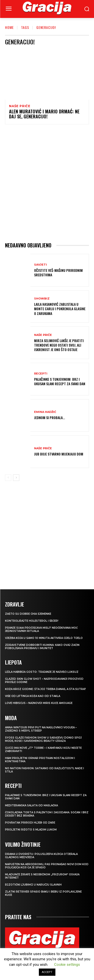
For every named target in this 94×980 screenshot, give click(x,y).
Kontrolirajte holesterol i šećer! (32, 621)
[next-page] (16, 478)
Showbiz (42, 299)
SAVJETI (40, 265)
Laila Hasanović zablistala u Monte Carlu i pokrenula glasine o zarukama (60, 309)
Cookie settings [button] (67, 965)
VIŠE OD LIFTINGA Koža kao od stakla (33, 696)
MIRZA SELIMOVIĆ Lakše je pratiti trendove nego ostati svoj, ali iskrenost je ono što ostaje (59, 345)
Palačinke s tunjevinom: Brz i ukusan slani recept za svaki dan (60, 381)
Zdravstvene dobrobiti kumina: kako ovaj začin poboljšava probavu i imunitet (42, 647)
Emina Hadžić (45, 412)
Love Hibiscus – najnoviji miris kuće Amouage (39, 703)
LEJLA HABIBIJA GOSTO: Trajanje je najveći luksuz (42, 672)
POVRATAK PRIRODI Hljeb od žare (30, 823)
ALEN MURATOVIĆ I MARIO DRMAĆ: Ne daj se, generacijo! (44, 114)
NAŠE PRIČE (20, 106)
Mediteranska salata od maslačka (31, 805)
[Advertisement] (47, 183)
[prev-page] (8, 478)
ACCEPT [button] (47, 972)
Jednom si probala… (50, 417)
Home (9, 27)
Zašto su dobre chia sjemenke (28, 614)
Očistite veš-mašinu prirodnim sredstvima (58, 272)
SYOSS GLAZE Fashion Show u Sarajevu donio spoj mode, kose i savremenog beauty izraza (43, 739)
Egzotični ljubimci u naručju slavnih (33, 885)
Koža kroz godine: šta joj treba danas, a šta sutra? (45, 689)
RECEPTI (41, 374)
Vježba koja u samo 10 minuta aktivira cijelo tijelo (44, 638)
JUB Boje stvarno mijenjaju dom (59, 454)
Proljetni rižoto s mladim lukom (31, 830)
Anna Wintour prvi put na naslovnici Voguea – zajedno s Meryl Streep (41, 729)
